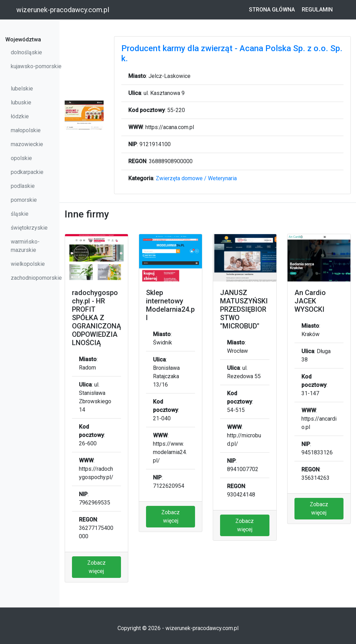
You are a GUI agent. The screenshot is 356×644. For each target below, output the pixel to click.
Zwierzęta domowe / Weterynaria (196, 178)
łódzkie (20, 116)
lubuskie (21, 102)
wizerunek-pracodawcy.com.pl (63, 10)
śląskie (20, 214)
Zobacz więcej (96, 567)
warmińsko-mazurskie (25, 246)
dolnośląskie (26, 52)
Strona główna (272, 10)
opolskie (21, 158)
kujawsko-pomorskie (36, 66)
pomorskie (24, 200)
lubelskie (22, 89)
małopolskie (26, 130)
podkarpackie (27, 172)
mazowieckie (27, 144)
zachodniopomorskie (36, 278)
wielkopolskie (28, 264)
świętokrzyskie (29, 228)
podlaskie (23, 186)
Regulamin (317, 10)
